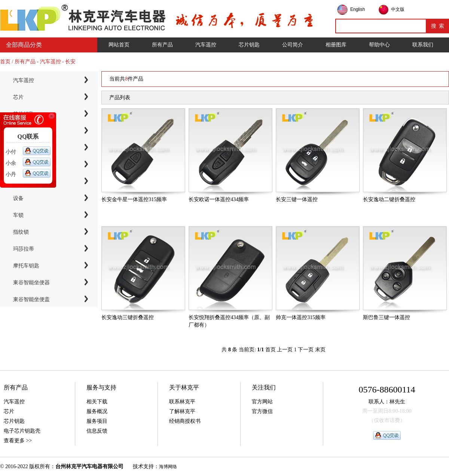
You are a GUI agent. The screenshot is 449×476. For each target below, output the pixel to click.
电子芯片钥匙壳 (22, 431)
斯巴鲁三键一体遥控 (387, 317)
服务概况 (97, 411)
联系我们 (423, 45)
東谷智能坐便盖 (31, 299)
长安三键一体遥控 (297, 199)
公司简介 (293, 45)
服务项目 (97, 421)
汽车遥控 (206, 45)
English (358, 9)
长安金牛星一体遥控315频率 (134, 199)
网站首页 (119, 45)
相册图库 (336, 45)
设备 (18, 198)
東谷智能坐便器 (31, 283)
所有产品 (162, 45)
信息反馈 (97, 431)
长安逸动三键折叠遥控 (128, 317)
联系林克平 (182, 402)
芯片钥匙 (249, 45)
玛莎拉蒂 (24, 249)
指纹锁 (21, 232)
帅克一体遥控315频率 (301, 317)
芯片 (18, 97)
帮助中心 (379, 45)
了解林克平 (182, 411)
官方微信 (262, 411)
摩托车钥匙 (26, 266)
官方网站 (262, 402)
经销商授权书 (185, 421)
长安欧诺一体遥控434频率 (219, 199)
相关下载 (97, 402)
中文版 (398, 9)
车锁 (18, 215)
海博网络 (168, 467)
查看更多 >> (18, 441)
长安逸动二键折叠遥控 (389, 199)
